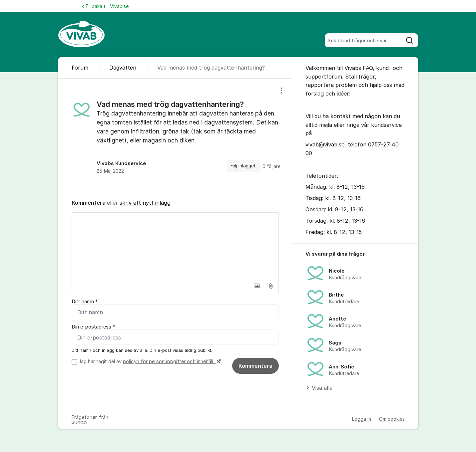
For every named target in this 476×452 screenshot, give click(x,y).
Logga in (362, 419)
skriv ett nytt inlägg (145, 203)
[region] (175, 134)
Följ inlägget (243, 166)
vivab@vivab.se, (326, 144)
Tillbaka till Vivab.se (105, 6)
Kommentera (255, 366)
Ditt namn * (85, 302)
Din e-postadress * (93, 327)
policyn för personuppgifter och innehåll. (169, 361)
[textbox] (175, 246)
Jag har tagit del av (149, 361)
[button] (257, 286)
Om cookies (392, 419)
